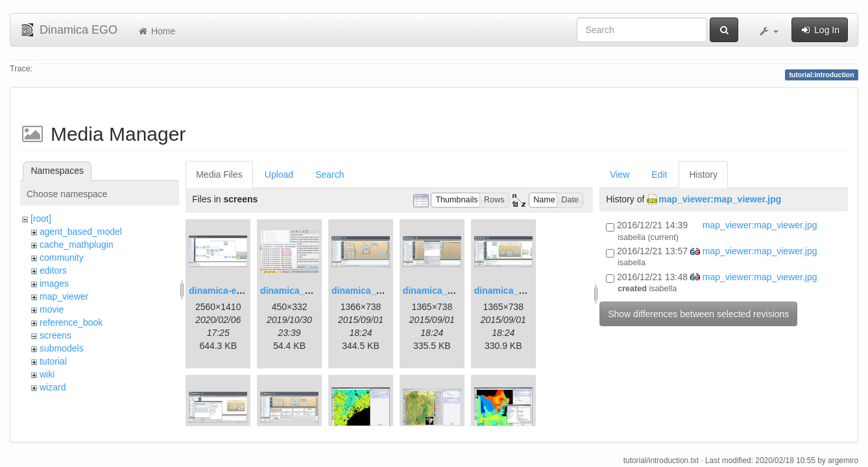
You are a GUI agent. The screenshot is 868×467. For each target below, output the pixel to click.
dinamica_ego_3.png (376, 291)
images (54, 283)
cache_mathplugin (77, 245)
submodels (62, 348)
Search (330, 174)
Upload (279, 174)
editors (53, 270)
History (703, 174)
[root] (41, 219)
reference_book (71, 322)
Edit (659, 174)
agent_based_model (81, 232)
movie (52, 309)
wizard (53, 387)
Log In (820, 30)
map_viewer (64, 296)
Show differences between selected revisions (698, 314)
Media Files (219, 174)
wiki (47, 374)
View (620, 174)
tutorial (53, 361)
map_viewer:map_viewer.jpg (720, 199)
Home (156, 31)
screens (55, 335)
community (62, 257)
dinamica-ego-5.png (232, 291)
